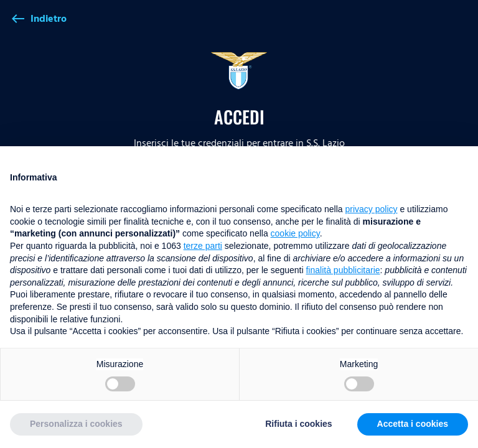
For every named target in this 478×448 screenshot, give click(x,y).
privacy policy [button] (372, 209)
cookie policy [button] (295, 233)
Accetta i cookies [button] (413, 424)
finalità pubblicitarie (343, 270)
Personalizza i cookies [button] (76, 424)
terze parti (203, 246)
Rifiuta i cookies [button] (298, 424)
